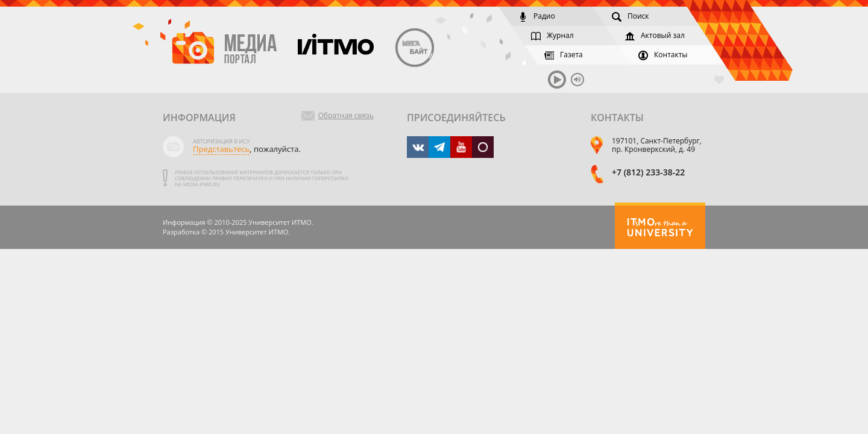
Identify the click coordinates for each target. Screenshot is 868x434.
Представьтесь (221, 149)
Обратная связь (346, 116)
